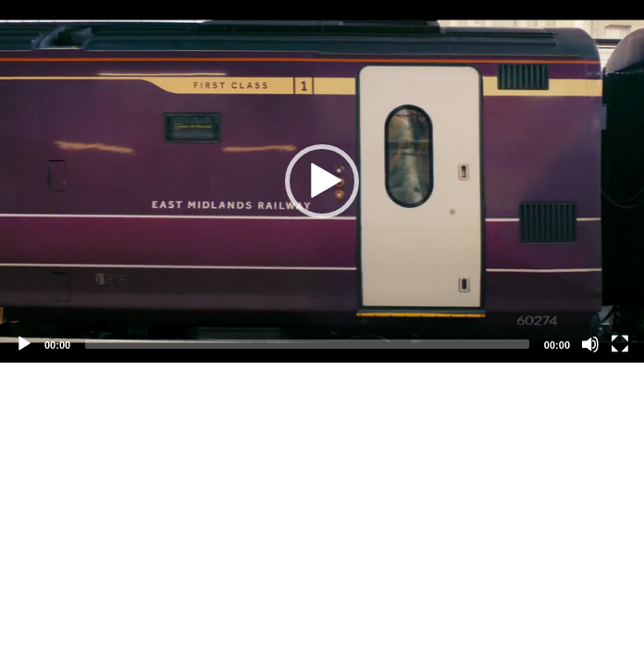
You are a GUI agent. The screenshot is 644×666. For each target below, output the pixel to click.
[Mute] (590, 344)
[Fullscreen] (620, 344)
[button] (322, 181)
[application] (322, 181)
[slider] (307, 344)
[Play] (24, 344)
